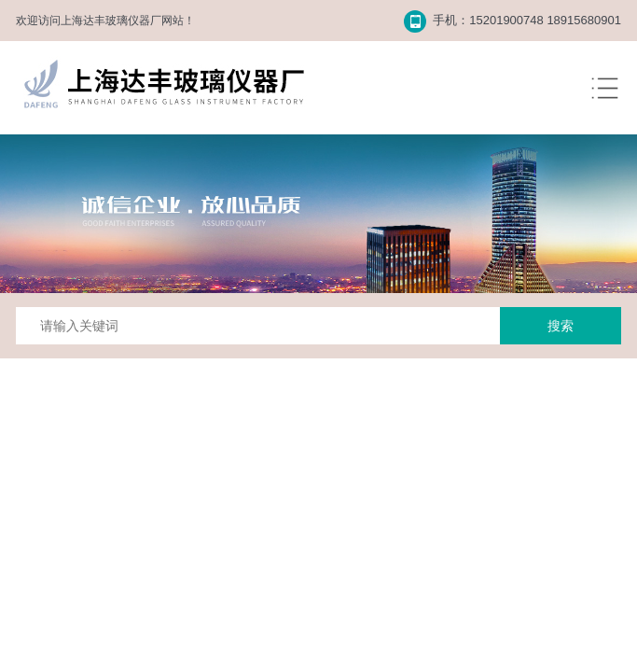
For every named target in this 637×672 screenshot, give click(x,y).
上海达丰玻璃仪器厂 (111, 21)
